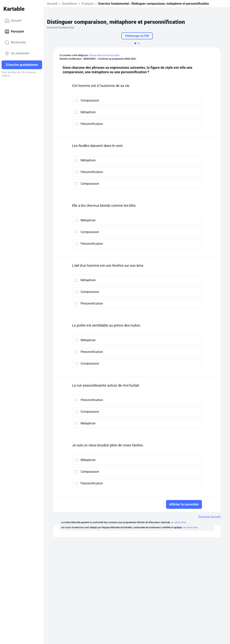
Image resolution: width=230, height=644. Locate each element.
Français (88, 4)
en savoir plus (179, 522)
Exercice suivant (210, 517)
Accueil (13, 21)
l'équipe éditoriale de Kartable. (104, 55)
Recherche (15, 42)
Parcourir (14, 32)
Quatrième (69, 4)
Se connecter (17, 53)
